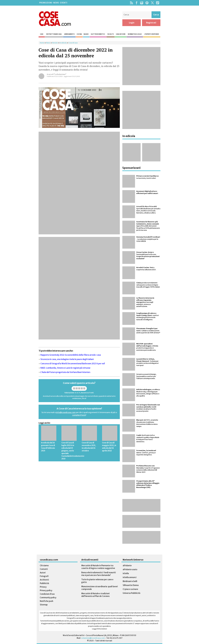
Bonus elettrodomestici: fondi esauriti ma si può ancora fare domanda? (99, 574)
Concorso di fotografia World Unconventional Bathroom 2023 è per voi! (73, 364)
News (48, 43)
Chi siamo (44, 566)
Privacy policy (46, 590)
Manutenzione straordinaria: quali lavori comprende (100, 588)
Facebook (136, 3)
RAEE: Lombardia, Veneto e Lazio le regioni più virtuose (65, 368)
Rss (131, 3)
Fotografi (44, 576)
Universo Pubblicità (131, 593)
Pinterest (147, 3)
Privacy (43, 587)
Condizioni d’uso (47, 594)
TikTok (158, 3)
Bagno (86, 34)
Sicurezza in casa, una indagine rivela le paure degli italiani (67, 359)
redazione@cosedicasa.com (93, 638)
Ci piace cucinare (130, 589)
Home (42, 43)
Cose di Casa (55, 19)
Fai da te (111, 34)
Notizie (55, 43)
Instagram (142, 3)
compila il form (79, 415)
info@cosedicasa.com (66, 412)
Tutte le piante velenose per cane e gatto (97, 581)
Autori (43, 573)
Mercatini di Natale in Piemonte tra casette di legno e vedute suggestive (98, 567)
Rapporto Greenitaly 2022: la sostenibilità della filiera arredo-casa (71, 355)
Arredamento (69, 34)
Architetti (44, 580)
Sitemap (44, 605)
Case (42, 34)
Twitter (152, 3)
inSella (126, 573)
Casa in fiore (121, 34)
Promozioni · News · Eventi (53, 3)
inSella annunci (130, 577)
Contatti (44, 569)
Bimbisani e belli (130, 581)
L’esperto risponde (152, 34)
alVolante (127, 566)
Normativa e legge (135, 34)
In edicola (63, 43)
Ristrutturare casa (54, 34)
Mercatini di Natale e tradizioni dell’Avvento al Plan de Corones (95, 595)
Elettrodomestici (98, 34)
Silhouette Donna (131, 585)
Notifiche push (47, 601)
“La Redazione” (60, 74)
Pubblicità (44, 583)
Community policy (48, 598)
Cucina (79, 34)
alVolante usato (130, 569)
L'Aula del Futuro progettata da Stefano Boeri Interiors (65, 372)
